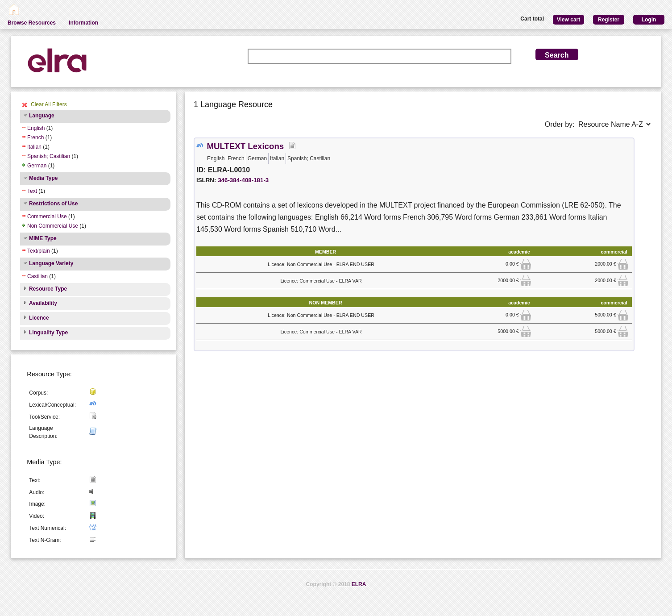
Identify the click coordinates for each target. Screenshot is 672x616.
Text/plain (39, 251)
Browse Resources (32, 23)
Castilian (37, 276)
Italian (34, 147)
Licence (39, 318)
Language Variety (51, 263)
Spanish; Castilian (49, 156)
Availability (43, 303)
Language (42, 116)
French (35, 137)
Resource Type (48, 289)
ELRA (359, 584)
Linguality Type (48, 333)
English (36, 128)
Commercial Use (47, 216)
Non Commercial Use (53, 226)
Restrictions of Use (53, 204)
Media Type (43, 178)
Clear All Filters (49, 104)
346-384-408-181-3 (243, 180)
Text (32, 191)
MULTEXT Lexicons (245, 146)
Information (83, 23)
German (37, 166)
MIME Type (43, 238)
